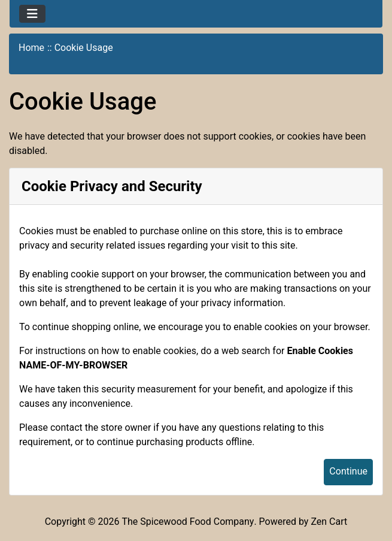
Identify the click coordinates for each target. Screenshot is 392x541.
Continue (348, 471)
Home (31, 48)
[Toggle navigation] (32, 14)
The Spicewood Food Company (188, 522)
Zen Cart (329, 522)
